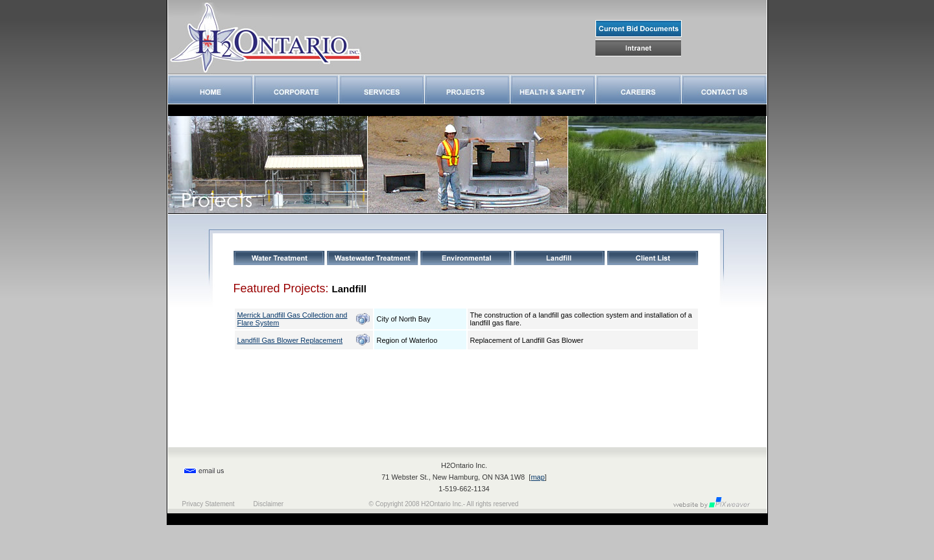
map (537, 477)
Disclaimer (269, 504)
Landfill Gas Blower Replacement (290, 340)
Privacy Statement (209, 504)
